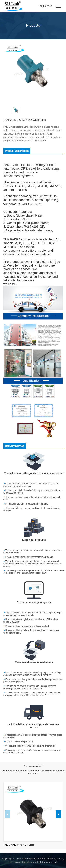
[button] (59, 814)
